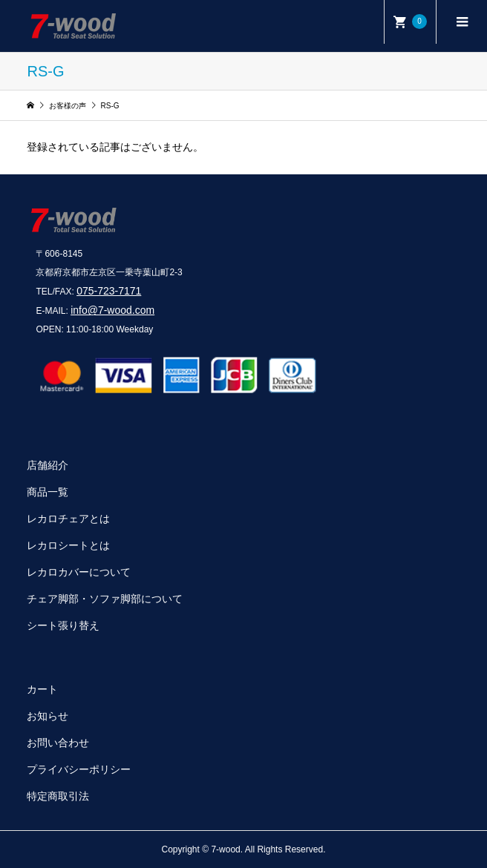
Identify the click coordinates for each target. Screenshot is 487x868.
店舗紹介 (48, 465)
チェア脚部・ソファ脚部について (105, 599)
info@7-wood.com (112, 310)
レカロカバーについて (79, 572)
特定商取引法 (58, 796)
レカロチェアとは (68, 519)
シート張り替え (63, 625)
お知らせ (48, 716)
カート (42, 689)
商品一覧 (48, 492)
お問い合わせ (58, 743)
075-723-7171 (109, 291)
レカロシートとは (68, 545)
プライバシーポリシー (79, 769)
